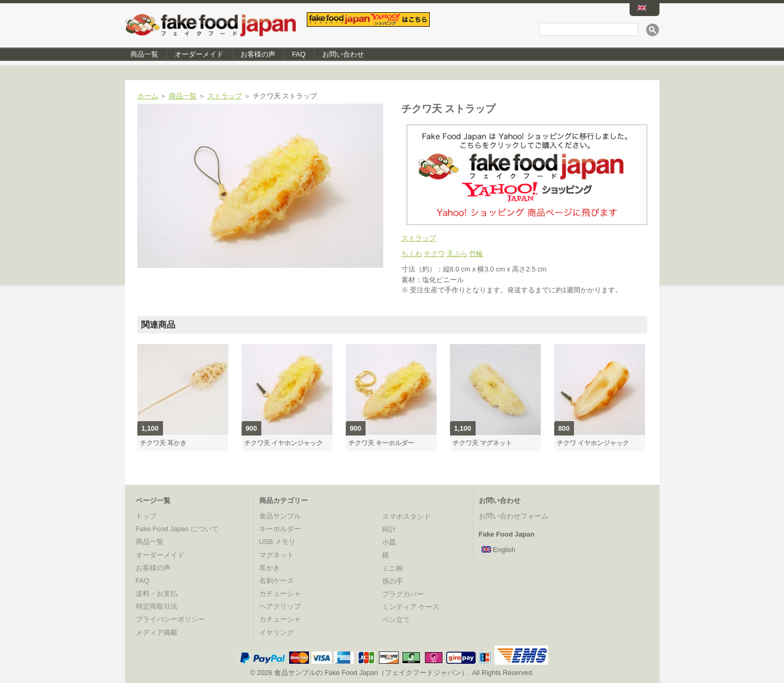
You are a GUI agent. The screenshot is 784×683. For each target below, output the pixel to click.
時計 (389, 529)
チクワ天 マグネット (482, 443)
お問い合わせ (343, 54)
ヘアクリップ (280, 606)
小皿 (389, 542)
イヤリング (277, 632)
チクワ (434, 254)
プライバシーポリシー (170, 619)
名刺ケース (277, 581)
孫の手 (393, 581)
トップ (146, 516)
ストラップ (225, 96)
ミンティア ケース (411, 607)
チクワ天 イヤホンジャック (284, 443)
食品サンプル (280, 516)
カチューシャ (280, 593)
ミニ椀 (393, 568)
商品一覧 (144, 54)
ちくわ (412, 254)
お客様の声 (258, 54)
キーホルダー (280, 529)
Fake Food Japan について (177, 529)
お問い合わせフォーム (514, 516)
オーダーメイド (199, 54)
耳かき (270, 568)
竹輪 (476, 254)
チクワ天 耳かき (163, 443)
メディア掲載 (157, 632)
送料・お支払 (157, 593)
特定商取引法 (157, 606)
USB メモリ (278, 542)
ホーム (148, 96)
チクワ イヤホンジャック (593, 443)
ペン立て (396, 620)
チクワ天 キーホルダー (381, 443)
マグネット (277, 555)
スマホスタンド (406, 517)
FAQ (299, 54)
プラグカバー (403, 594)
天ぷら (457, 254)
